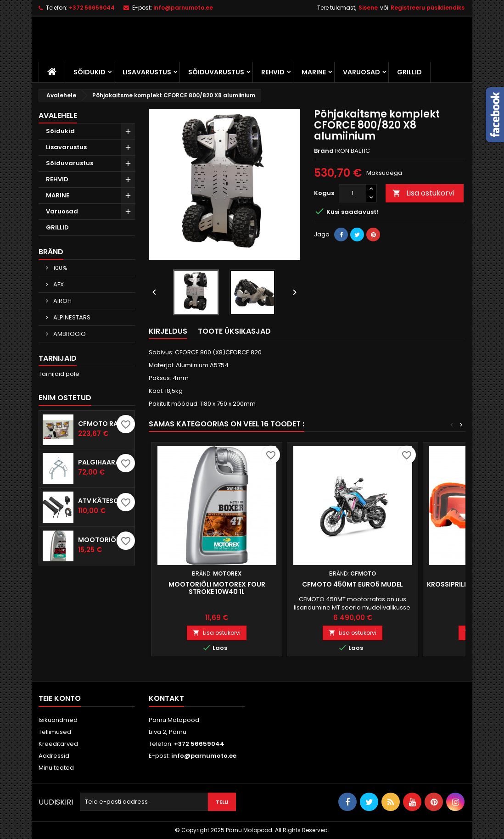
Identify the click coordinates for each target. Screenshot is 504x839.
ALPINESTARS (71, 317)
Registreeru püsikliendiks (428, 8)
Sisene (368, 8)
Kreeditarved (58, 744)
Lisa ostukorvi (423, 193)
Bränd (51, 252)
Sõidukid (90, 72)
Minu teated (56, 768)
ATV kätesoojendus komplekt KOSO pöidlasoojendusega (104, 501)
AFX (58, 284)
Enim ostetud (65, 398)
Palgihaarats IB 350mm (104, 462)
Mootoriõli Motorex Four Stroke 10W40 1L (217, 588)
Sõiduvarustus (216, 72)
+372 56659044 (92, 8)
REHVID (273, 72)
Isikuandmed (58, 720)
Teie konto (60, 698)
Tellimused (55, 732)
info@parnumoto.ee (183, 8)
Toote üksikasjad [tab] (234, 331)
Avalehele (58, 115)
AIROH (62, 301)
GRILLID (409, 72)
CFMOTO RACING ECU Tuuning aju (104, 424)
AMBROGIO (69, 334)
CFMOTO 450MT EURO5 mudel (353, 584)
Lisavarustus (147, 72)
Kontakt (166, 698)
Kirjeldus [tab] (168, 331)
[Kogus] (353, 193)
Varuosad (361, 72)
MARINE (314, 72)
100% (60, 268)
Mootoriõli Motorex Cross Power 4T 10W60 (104, 540)
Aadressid (54, 756)
